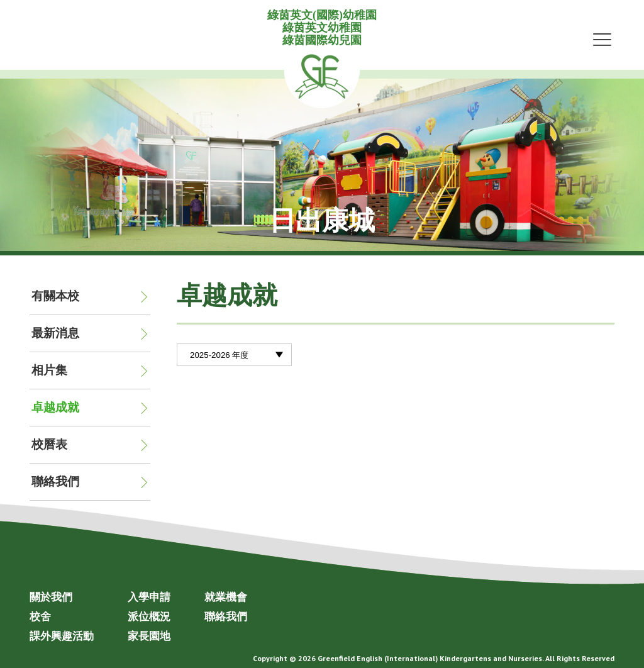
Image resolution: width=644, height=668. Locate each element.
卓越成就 (55, 407)
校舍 (40, 616)
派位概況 (149, 616)
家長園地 (149, 636)
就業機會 (226, 597)
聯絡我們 (55, 482)
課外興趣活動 (62, 636)
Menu (602, 39)
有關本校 (55, 296)
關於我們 (51, 597)
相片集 (49, 370)
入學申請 (149, 597)
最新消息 (55, 333)
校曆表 (49, 444)
